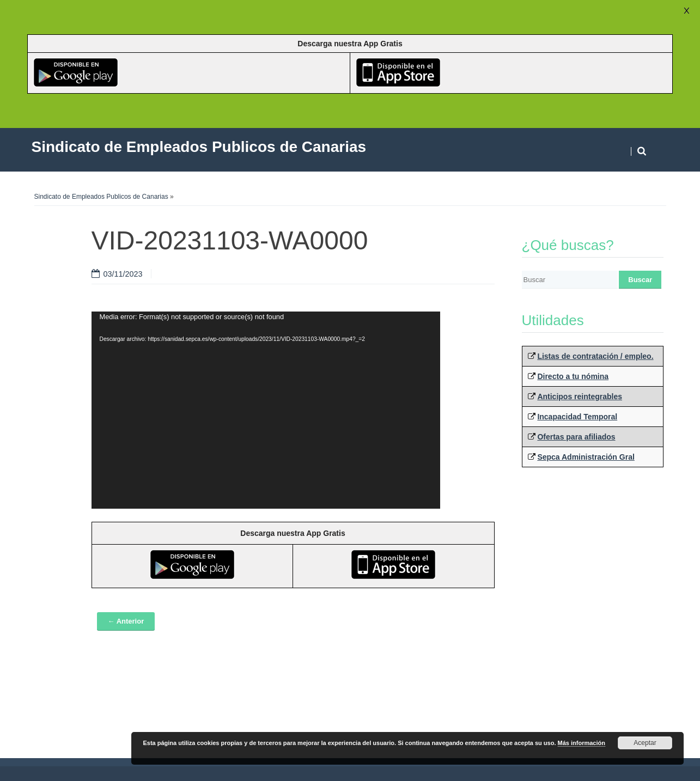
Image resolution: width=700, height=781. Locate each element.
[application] (266, 410)
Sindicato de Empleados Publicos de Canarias (101, 197)
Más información (582, 743)
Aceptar (645, 743)
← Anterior (126, 621)
